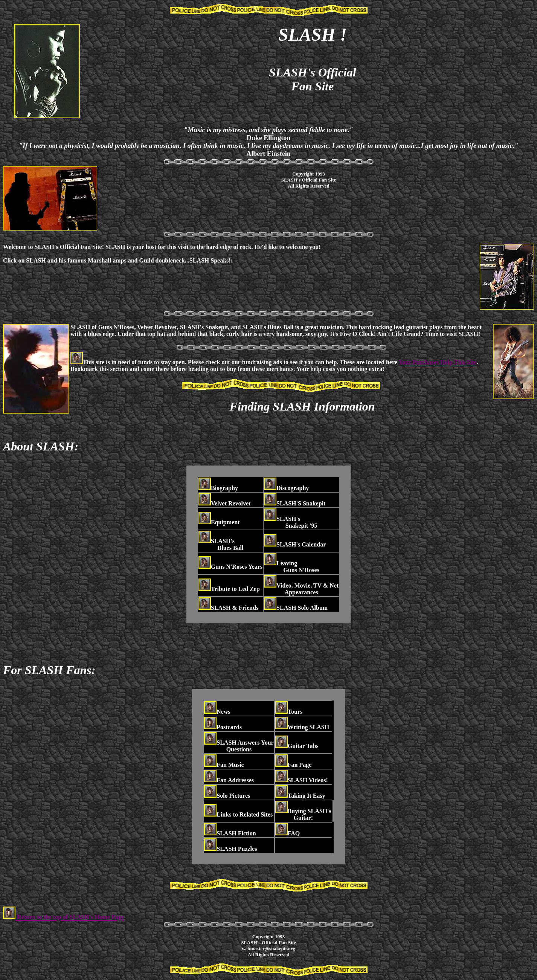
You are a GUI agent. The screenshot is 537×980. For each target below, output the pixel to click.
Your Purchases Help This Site (437, 362)
